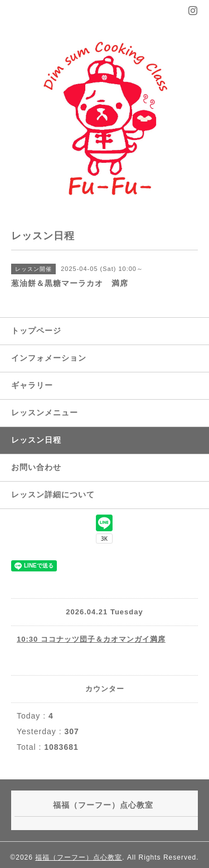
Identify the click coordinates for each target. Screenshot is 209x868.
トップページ (36, 331)
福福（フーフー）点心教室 (79, 857)
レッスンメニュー (45, 413)
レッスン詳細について (53, 494)
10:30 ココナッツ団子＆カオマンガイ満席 (91, 639)
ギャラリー (32, 385)
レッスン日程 (36, 440)
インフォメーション (49, 358)
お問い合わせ (36, 467)
